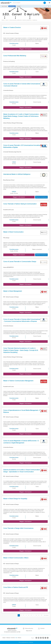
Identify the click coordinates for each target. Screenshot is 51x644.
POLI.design (6, 238)
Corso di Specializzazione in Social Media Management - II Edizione (22, 411)
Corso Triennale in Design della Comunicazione (18, 528)
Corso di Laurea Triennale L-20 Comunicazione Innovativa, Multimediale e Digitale (22, 146)
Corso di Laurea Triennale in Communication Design (20, 262)
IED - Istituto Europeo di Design (11, 33)
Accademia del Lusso (9, 210)
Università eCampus (8, 90)
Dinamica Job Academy (9, 61)
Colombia (13, 638)
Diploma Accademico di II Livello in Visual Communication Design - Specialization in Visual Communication (22, 471)
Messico (19, 638)
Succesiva (46, 615)
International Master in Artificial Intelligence (17, 174)
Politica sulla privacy (29, 628)
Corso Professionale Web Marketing (15, 56)
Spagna (4, 638)
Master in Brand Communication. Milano (16, 558)
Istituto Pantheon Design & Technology (13, 123)
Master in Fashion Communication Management (18, 381)
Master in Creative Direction (12, 28)
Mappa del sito (29, 631)
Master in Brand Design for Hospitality (15, 499)
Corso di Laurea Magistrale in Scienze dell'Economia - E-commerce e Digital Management (21, 442)
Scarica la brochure (41, 197)
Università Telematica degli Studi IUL (12, 152)
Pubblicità (42, 628)
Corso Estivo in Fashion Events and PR (16, 587)
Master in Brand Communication (13, 232)
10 (41, 615)
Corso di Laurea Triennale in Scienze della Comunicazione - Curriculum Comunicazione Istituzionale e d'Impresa (22, 320)
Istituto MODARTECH (8, 267)
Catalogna (8, 638)
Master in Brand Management (13, 291)
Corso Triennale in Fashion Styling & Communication (20, 204)
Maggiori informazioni (26, 49)
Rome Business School (9, 180)
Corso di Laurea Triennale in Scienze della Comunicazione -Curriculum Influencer (22, 85)
